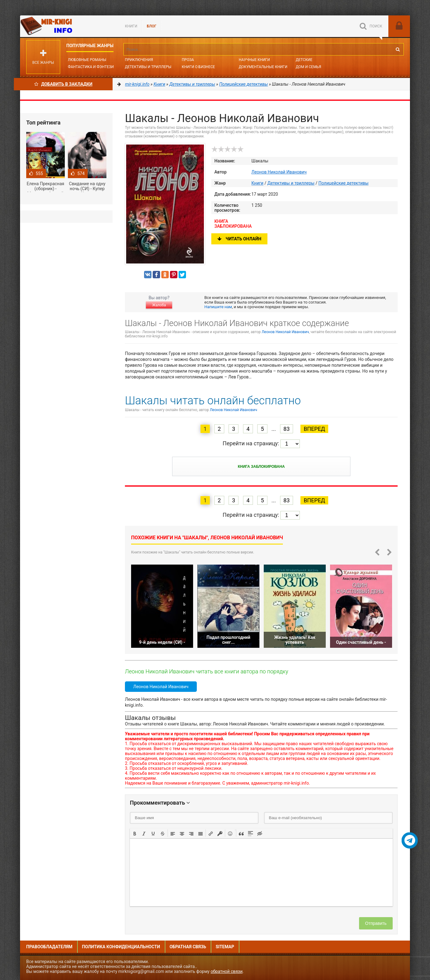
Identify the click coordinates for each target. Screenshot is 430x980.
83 (287, 429)
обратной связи (227, 971)
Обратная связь (188, 947)
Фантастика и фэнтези (91, 67)
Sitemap (225, 947)
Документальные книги (263, 67)
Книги (131, 26)
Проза (188, 60)
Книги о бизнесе (198, 67)
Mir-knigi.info (66, 26)
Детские (304, 60)
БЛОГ (152, 26)
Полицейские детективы (343, 183)
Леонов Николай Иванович (279, 172)
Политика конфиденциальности (121, 947)
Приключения (139, 60)
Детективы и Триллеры (148, 67)
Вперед (314, 429)
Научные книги (254, 60)
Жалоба (159, 305)
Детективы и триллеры (291, 183)
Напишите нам (218, 307)
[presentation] (135, 833)
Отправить (376, 923)
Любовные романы (87, 60)
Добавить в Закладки (63, 84)
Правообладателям (49, 947)
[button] (135, 833)
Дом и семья (308, 67)
